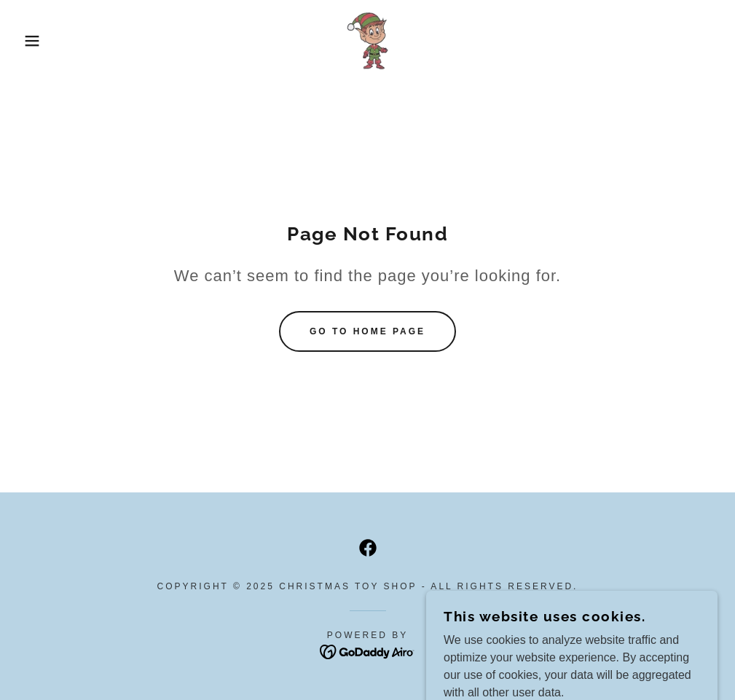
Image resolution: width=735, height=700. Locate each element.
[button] (37, 41)
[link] (367, 41)
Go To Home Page (367, 331)
